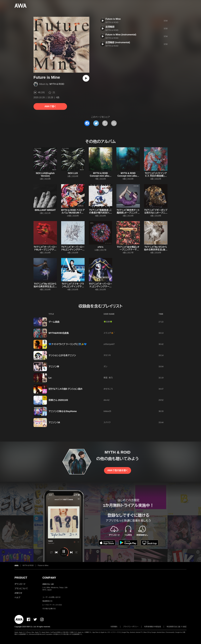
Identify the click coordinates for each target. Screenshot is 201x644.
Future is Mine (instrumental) (121, 35)
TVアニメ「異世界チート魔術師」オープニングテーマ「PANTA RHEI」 (128, 213)
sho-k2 (107, 400)
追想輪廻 (110, 27)
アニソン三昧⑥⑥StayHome (63, 411)
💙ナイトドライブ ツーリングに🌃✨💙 (68, 344)
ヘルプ (17, 597)
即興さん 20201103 (58, 400)
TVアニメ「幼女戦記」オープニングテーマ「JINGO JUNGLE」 (128, 250)
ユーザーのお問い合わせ (52, 597)
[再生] (86, 78)
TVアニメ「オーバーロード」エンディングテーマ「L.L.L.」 (100, 287)
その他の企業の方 (49, 609)
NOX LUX (73, 173)
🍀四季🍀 (108, 322)
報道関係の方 (47, 601)
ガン (105, 367)
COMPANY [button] (49, 578)
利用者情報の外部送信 (153, 627)
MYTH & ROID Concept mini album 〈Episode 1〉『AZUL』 (128, 176)
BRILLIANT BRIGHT (45, 210)
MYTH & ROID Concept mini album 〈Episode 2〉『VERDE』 (101, 176)
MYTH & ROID (57, 84)
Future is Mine (113, 19)
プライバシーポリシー (131, 627)
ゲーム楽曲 (54, 322)
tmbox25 (107, 411)
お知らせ (18, 593)
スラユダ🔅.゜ (109, 333)
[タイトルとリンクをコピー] (105, 123)
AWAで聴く (50, 106)
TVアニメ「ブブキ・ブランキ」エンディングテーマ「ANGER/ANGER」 (73, 287)
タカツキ (107, 355)
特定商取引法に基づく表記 (177, 627)
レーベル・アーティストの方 (52, 605)
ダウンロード (20, 584)
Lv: (50, 378)
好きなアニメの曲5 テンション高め (66, 389)
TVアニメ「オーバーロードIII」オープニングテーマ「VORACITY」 (45, 250)
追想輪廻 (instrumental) (118, 42)
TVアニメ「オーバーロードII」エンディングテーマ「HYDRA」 (73, 250)
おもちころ (108, 389)
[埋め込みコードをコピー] (114, 123)
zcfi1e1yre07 (109, 344)
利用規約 (114, 627)
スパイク (107, 422)
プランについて (21, 589)
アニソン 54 (54, 422)
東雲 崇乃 (108, 378)
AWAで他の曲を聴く (118, 470)
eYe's (100, 247)
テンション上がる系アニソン (62, 355)
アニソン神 (54, 367)
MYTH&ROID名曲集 (59, 333)
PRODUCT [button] (21, 578)
